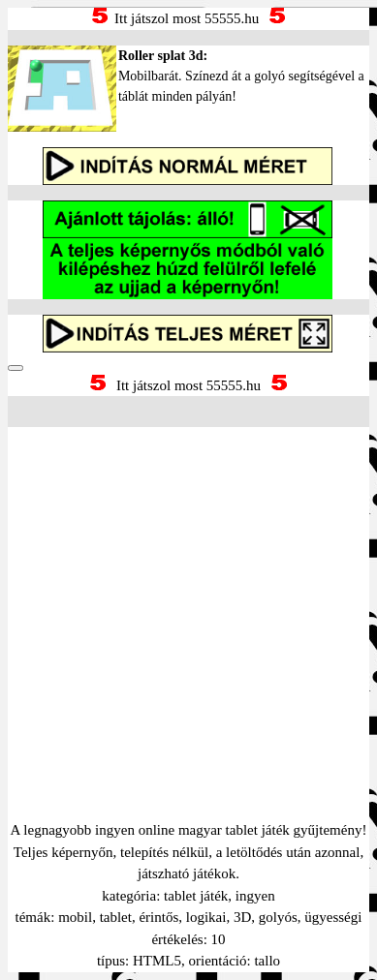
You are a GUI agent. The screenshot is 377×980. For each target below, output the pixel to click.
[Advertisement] (188, 600)
